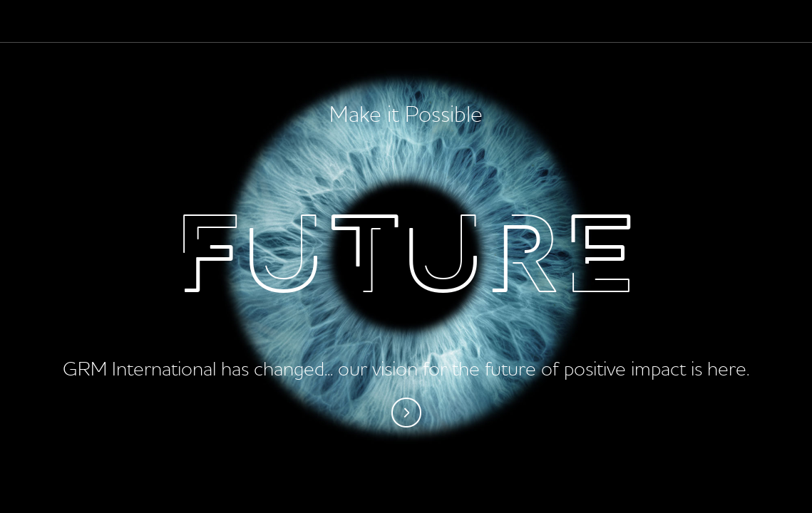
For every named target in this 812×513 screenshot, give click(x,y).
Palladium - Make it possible (62, 21)
